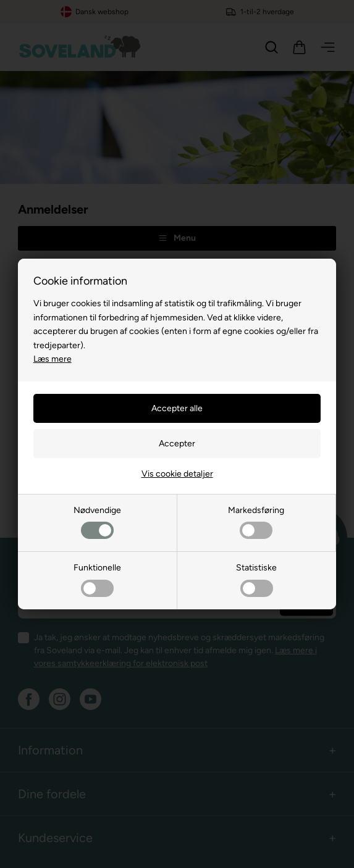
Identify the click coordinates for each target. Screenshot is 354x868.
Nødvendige (97, 522)
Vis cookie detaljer (177, 474)
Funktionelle (97, 579)
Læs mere (53, 359)
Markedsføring (256, 522)
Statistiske (256, 579)
